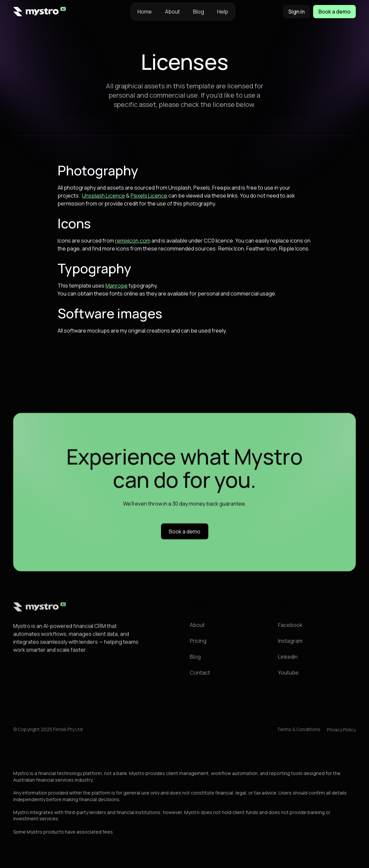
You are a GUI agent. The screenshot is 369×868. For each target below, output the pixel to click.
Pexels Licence (149, 196)
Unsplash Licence (103, 196)
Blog (199, 12)
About (172, 12)
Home (145, 12)
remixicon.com (133, 241)
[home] (40, 11)
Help (223, 12)
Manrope (117, 286)
